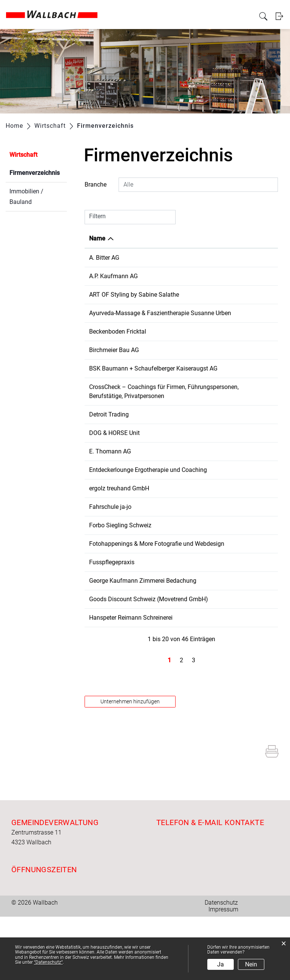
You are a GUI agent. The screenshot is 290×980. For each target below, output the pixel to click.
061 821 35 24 (208, 405)
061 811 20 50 (208, 377)
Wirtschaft (186, 8)
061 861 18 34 (208, 276)
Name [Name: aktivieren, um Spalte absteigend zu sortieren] (97, 238)
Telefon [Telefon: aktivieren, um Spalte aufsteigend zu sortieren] (199, 238)
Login (280, 24)
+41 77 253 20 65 (212, 341)
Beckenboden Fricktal (118, 341)
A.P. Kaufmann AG (113, 276)
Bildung (250, 8)
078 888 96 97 (208, 543)
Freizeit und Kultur (220, 8)
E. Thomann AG (110, 479)
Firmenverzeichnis (38, 172)
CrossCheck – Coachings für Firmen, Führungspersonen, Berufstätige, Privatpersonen (127, 414)
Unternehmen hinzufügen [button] (130, 765)
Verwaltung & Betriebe (147, 8)
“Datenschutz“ (48, 962)
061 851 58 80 (208, 442)
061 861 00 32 (208, 524)
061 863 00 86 (208, 681)
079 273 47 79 (208, 295)
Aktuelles (74, 8)
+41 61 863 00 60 (212, 258)
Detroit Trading (109, 442)
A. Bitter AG (104, 258)
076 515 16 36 (208, 497)
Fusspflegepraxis (112, 607)
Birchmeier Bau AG (114, 359)
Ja (221, 964)
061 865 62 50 (208, 561)
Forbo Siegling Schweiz (120, 561)
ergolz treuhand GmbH (119, 524)
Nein (251, 964)
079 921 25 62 (208, 580)
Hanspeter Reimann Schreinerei (131, 681)
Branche (96, 185)
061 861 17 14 (208, 626)
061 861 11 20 (208, 479)
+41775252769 (209, 460)
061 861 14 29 (208, 607)
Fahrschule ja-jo (110, 543)
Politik (113, 8)
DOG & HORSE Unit (114, 460)
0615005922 (205, 653)
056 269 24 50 (208, 359)
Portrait (95, 8)
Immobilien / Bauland (26, 197)
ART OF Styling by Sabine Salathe (134, 295)
